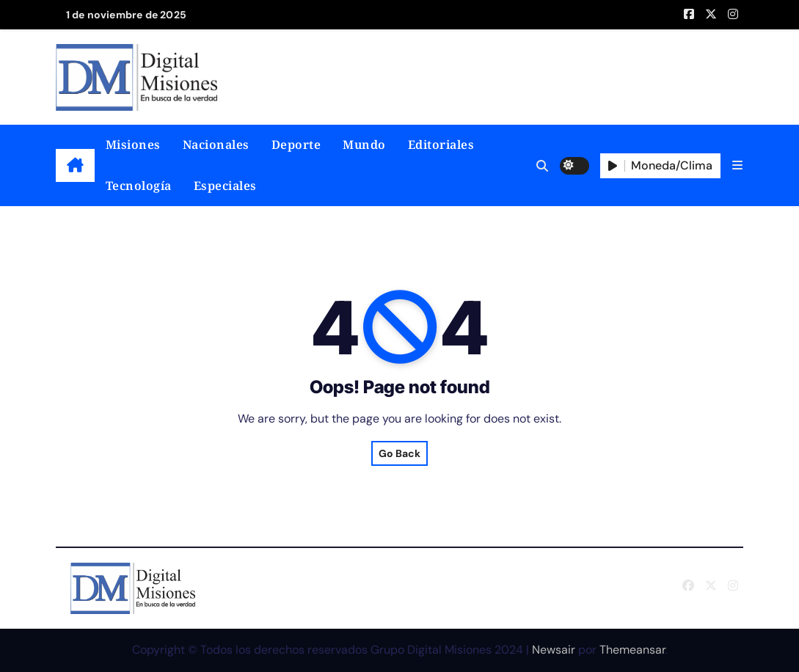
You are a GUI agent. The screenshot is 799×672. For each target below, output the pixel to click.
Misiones (133, 145)
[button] (737, 165)
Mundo (364, 145)
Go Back (399, 453)
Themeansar (632, 650)
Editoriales (441, 145)
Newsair (554, 650)
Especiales (225, 186)
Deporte (296, 145)
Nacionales (216, 145)
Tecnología (139, 186)
